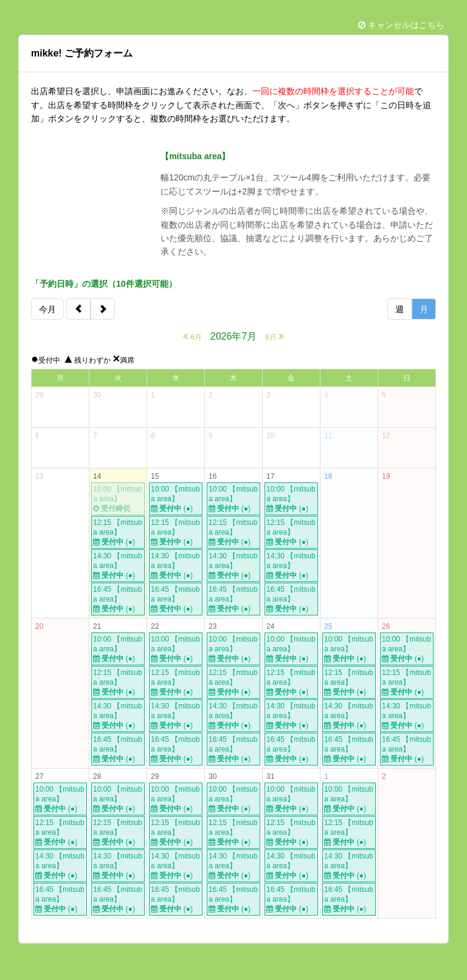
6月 (192, 336)
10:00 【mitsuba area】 (118, 499)
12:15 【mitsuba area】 (118, 533)
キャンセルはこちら (401, 25)
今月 (47, 309)
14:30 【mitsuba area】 (118, 566)
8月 (275, 336)
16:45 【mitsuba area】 (118, 599)
